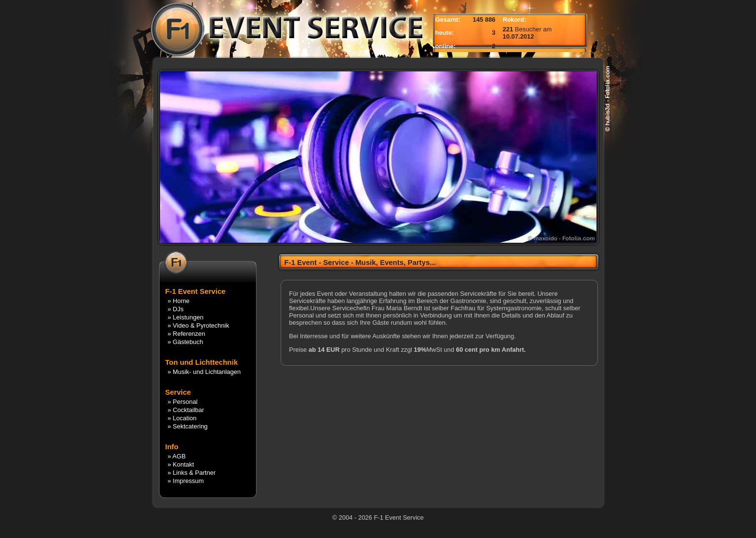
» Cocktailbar (186, 410)
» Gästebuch (186, 342)
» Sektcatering (188, 426)
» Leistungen (186, 317)
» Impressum (186, 481)
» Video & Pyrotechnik (199, 325)
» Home (179, 301)
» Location (182, 418)
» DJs (176, 309)
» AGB (177, 456)
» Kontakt (181, 464)
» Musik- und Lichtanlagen (204, 372)
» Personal (183, 402)
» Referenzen (187, 334)
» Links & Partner (192, 473)
